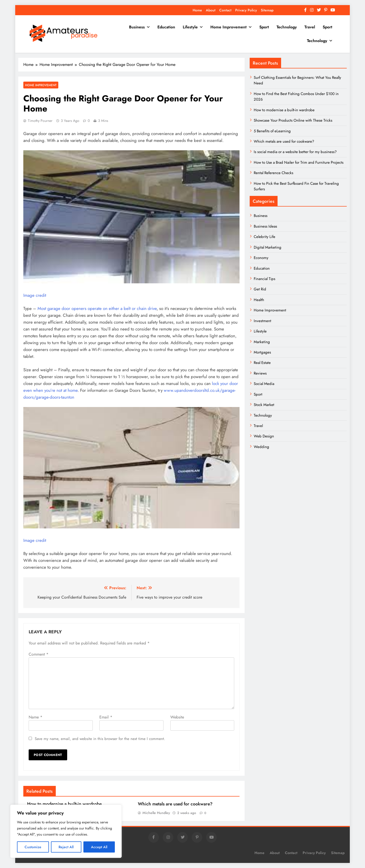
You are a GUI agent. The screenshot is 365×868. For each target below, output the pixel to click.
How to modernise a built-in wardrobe (64, 804)
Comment (39, 654)
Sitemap (267, 10)
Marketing (262, 342)
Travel (310, 27)
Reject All (66, 847)
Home (197, 10)
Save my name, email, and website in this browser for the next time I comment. (100, 739)
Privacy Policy (246, 10)
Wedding (261, 447)
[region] (66, 831)
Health (259, 300)
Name (35, 717)
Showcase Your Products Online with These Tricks (293, 120)
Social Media (264, 384)
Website (177, 717)
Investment (262, 321)
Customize (33, 847)
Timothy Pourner (40, 121)
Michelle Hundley (156, 813)
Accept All (99, 847)
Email (106, 717)
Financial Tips (264, 279)
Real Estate (262, 363)
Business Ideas (265, 226)
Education (166, 27)
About (211, 10)
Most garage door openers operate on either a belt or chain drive (97, 308)
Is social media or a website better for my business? (295, 152)
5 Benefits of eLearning (272, 131)
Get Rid (260, 289)
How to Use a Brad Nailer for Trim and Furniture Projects (299, 162)
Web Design (264, 436)
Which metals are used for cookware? (175, 804)
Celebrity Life (264, 237)
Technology (287, 27)
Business (137, 27)
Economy (261, 258)
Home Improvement (229, 27)
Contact (225, 10)
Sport (264, 27)
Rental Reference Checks (273, 173)
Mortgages (262, 352)
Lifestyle (190, 27)
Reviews (260, 373)
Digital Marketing (268, 247)
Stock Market (264, 405)
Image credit (35, 295)
